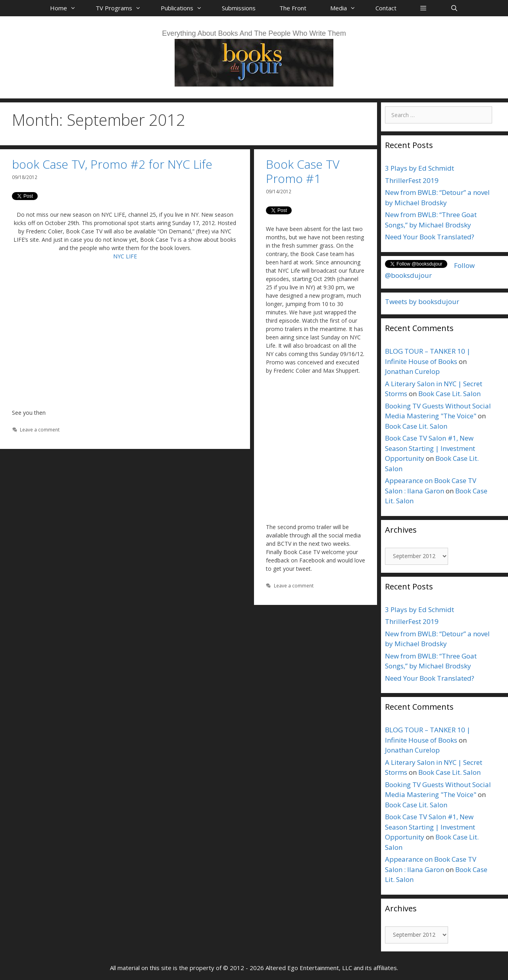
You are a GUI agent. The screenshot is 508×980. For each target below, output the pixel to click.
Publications (185, 8)
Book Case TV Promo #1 (303, 171)
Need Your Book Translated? (430, 237)
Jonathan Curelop (412, 371)
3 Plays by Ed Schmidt (419, 168)
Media (347, 8)
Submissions (239, 8)
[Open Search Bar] (454, 8)
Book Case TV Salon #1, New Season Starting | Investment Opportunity (430, 448)
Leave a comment (40, 429)
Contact (386, 8)
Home (67, 8)
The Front (293, 8)
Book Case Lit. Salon (449, 394)
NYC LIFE (125, 256)
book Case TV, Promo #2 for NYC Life (112, 164)
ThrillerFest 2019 (412, 180)
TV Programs (122, 8)
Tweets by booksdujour (422, 301)
